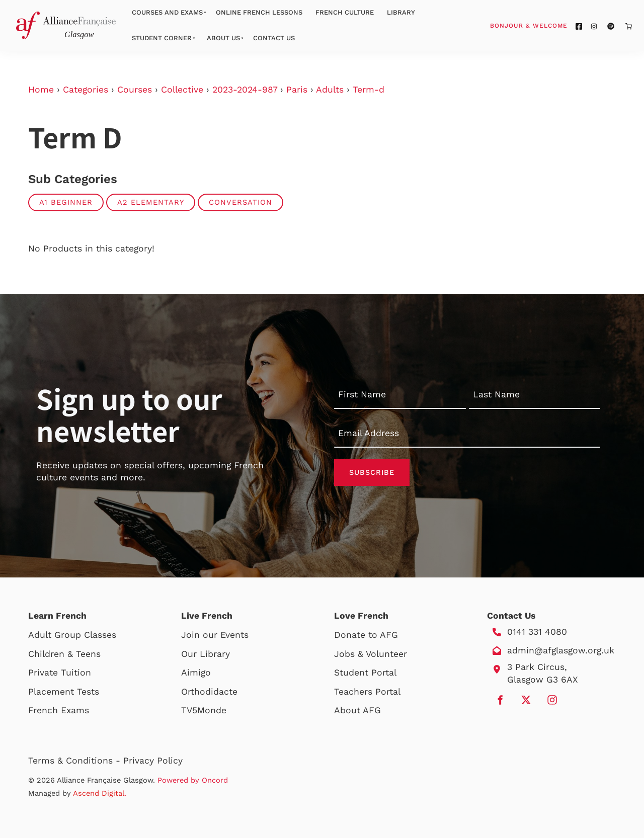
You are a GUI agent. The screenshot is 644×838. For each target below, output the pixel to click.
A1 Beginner (66, 202)
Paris (297, 90)
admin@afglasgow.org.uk (561, 650)
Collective (182, 90)
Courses (135, 90)
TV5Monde (204, 710)
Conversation (240, 202)
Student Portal (365, 673)
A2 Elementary (151, 202)
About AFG (357, 710)
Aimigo (196, 673)
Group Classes (85, 635)
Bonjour (548, 25)
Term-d (369, 90)
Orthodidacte (209, 692)
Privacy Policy (153, 761)
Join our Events (215, 635)
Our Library (206, 654)
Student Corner (162, 38)
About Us (223, 38)
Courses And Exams (167, 12)
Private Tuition (60, 673)
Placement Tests (64, 692)
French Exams (59, 710)
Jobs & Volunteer (371, 654)
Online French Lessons (259, 12)
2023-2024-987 (245, 90)
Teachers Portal (367, 692)
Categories (86, 90)
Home (41, 90)
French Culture (345, 12)
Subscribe (372, 472)
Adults (330, 90)
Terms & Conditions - (76, 761)
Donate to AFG (366, 635)
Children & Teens (64, 654)
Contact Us (274, 38)
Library (401, 12)
